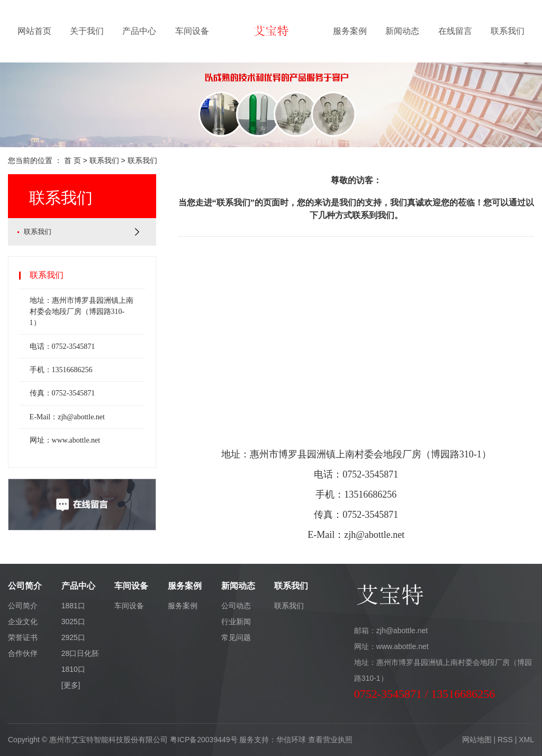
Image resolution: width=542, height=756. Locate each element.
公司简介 (23, 606)
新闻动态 (402, 31)
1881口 (73, 606)
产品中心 (139, 31)
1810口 (73, 669)
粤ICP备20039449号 (204, 740)
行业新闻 (236, 622)
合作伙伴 (23, 653)
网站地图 (477, 740)
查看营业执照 (330, 740)
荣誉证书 (23, 637)
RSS (505, 740)
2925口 (73, 637)
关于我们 (87, 31)
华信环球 (291, 740)
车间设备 (192, 31)
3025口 (73, 622)
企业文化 (23, 622)
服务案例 (350, 31)
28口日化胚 (80, 653)
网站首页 (34, 31)
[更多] (71, 685)
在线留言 (455, 31)
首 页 (73, 160)
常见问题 (236, 637)
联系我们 (508, 31)
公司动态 (236, 606)
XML (526, 740)
